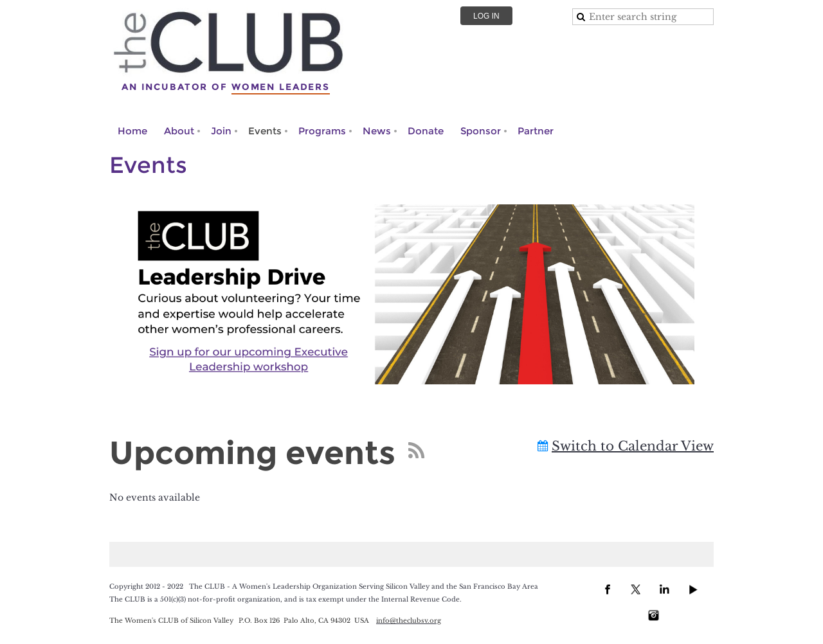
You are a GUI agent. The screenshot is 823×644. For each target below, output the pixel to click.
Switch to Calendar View (633, 446)
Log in (486, 16)
